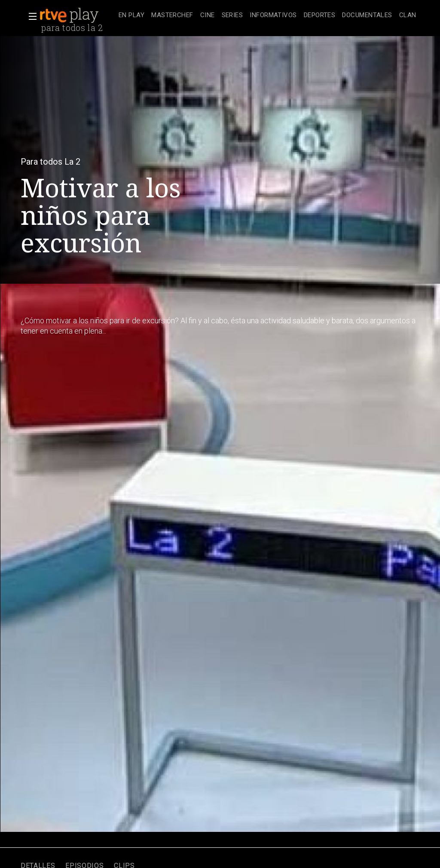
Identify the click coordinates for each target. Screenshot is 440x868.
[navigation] (267, 15)
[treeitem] (131, 16)
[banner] (77, 15)
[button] (30, 16)
